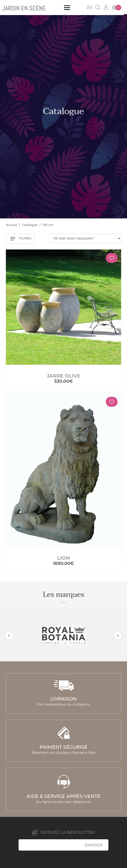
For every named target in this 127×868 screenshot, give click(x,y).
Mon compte (109, 7)
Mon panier (120, 8)
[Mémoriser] (112, 258)
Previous (9, 635)
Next (118, 635)
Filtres (21, 239)
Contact (93, 7)
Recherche (101, 7)
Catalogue (30, 225)
